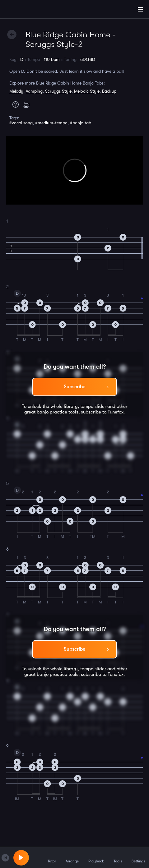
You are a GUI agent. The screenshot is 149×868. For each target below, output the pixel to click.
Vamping (34, 91)
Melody (16, 91)
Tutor (52, 857)
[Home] (25, 10)
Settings (138, 857)
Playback (96, 857)
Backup (109, 91)
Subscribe (74, 387)
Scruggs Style (58, 91)
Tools (118, 857)
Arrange (72, 857)
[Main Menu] (140, 9)
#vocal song (21, 123)
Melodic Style (87, 91)
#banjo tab (81, 123)
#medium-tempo (51, 123)
